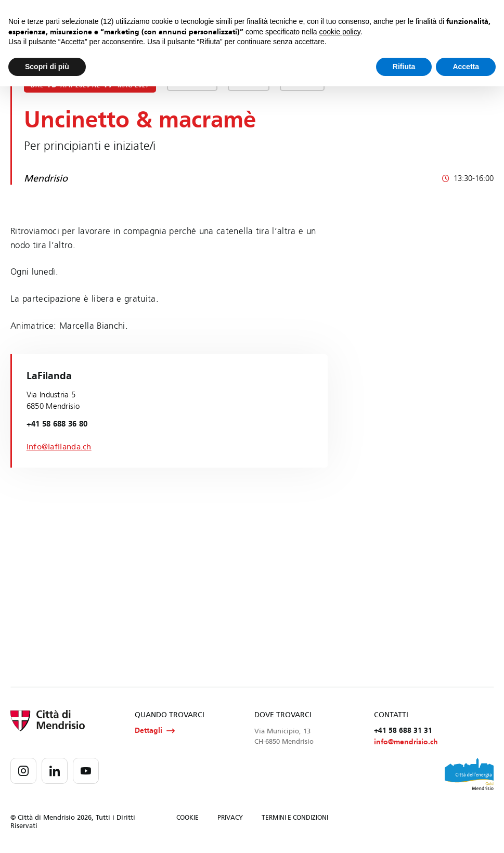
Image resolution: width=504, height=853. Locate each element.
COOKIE (188, 819)
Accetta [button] (466, 67)
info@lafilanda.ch (59, 447)
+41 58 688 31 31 (403, 731)
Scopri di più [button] (47, 67)
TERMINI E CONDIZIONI (295, 819)
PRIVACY (230, 819)
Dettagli (155, 731)
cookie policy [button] (340, 32)
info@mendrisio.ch (406, 743)
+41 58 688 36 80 (57, 424)
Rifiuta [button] (404, 67)
